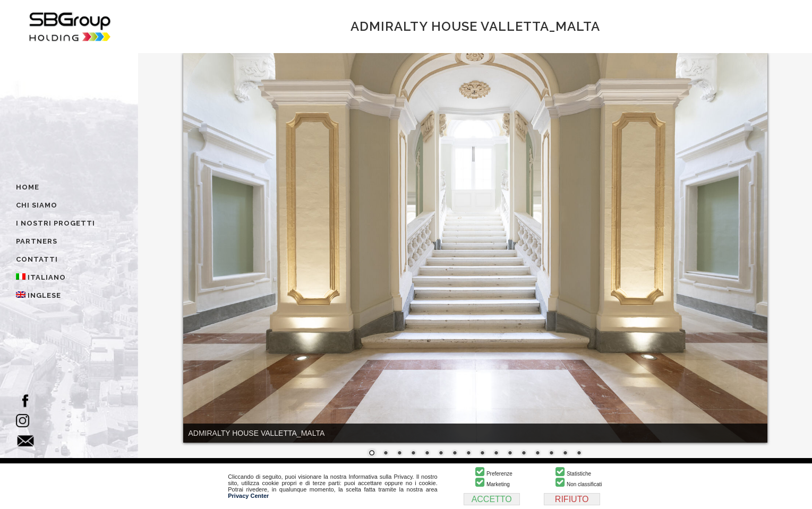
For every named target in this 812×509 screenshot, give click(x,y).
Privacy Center (248, 496)
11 (510, 454)
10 (496, 454)
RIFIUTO (572, 499)
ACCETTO (492, 499)
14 (551, 454)
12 (524, 454)
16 (579, 454)
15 (565, 454)
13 (537, 454)
